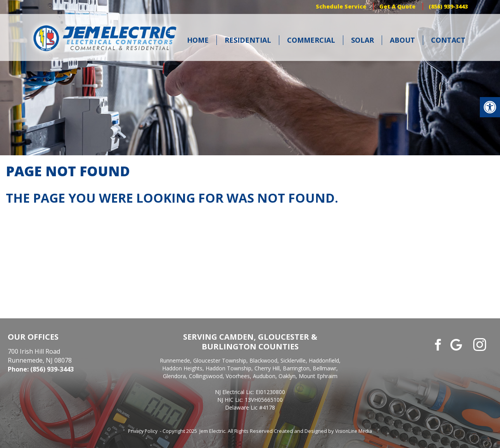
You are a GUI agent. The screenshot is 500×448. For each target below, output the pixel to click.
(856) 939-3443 (448, 6)
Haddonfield (324, 360)
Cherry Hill (267, 368)
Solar (362, 40)
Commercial (311, 40)
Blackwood (263, 360)
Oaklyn (287, 376)
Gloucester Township (220, 360)
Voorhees (238, 376)
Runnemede (175, 360)
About (402, 40)
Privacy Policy (143, 431)
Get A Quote (397, 6)
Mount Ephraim (318, 376)
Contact (448, 40)
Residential (248, 40)
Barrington (296, 368)
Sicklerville (293, 360)
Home (198, 40)
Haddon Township (228, 368)
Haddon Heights (182, 368)
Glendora (174, 376)
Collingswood (206, 376)
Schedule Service (341, 6)
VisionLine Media (354, 431)
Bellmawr (324, 368)
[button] (490, 107)
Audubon (264, 376)
